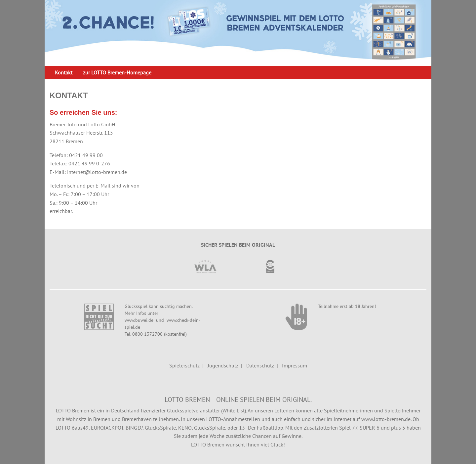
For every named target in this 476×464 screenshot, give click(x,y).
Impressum (295, 365)
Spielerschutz (184, 365)
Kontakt (64, 72)
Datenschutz (260, 365)
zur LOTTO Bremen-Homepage (117, 72)
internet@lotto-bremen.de (97, 172)
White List (234, 410)
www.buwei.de (139, 320)
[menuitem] (64, 72)
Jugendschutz (223, 365)
